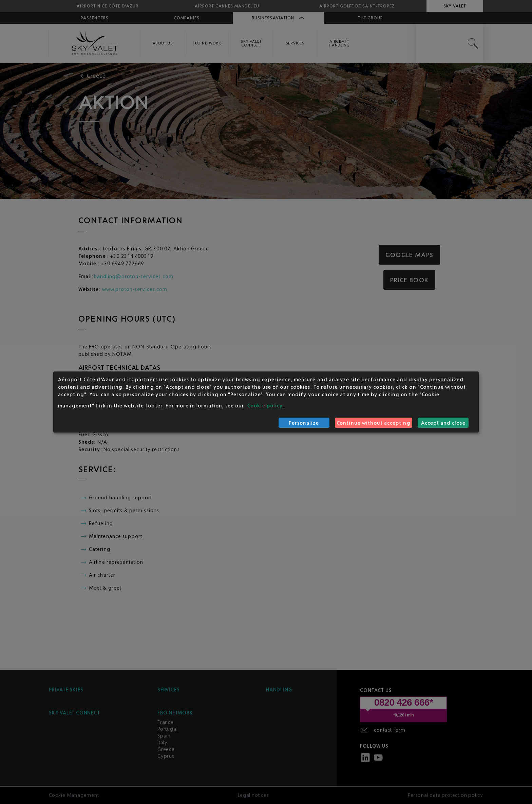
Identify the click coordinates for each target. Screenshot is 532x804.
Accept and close (443, 423)
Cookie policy (265, 406)
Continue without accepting (373, 423)
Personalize (304, 423)
